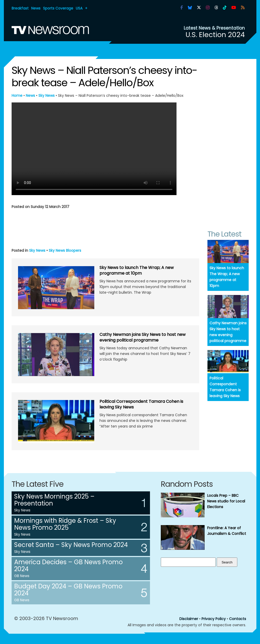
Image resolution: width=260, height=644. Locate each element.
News (36, 8)
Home (17, 95)
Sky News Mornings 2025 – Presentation (54, 500)
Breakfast (20, 8)
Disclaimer (189, 619)
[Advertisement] (105, 228)
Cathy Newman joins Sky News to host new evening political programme (142, 337)
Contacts (238, 619)
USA (79, 8)
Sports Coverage (58, 8)
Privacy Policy (214, 619)
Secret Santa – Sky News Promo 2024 (71, 545)
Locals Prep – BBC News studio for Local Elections (226, 501)
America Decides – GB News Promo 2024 (68, 565)
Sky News (47, 95)
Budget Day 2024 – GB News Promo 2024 (68, 590)
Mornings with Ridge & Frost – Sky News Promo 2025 (65, 524)
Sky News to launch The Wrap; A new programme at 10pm (137, 270)
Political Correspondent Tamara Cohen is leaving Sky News (141, 404)
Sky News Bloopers (65, 250)
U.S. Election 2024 (215, 35)
